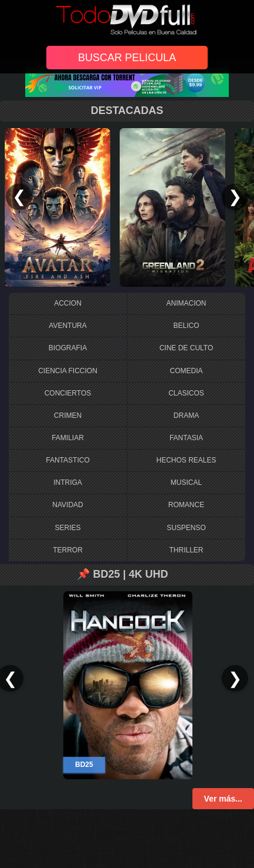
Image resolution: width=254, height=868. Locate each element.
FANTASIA (186, 438)
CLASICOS (186, 393)
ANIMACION (186, 303)
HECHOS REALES (186, 460)
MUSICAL (186, 482)
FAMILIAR (68, 438)
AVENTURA (67, 326)
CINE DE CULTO (187, 348)
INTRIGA (68, 482)
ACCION (68, 303)
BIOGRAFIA (68, 348)
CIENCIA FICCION (68, 371)
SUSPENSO (186, 528)
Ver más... (223, 799)
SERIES (67, 528)
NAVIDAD (67, 505)
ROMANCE (186, 505)
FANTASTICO (67, 460)
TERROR (68, 550)
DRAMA (186, 415)
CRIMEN (68, 415)
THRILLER (186, 550)
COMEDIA (186, 371)
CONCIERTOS (68, 393)
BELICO (186, 326)
